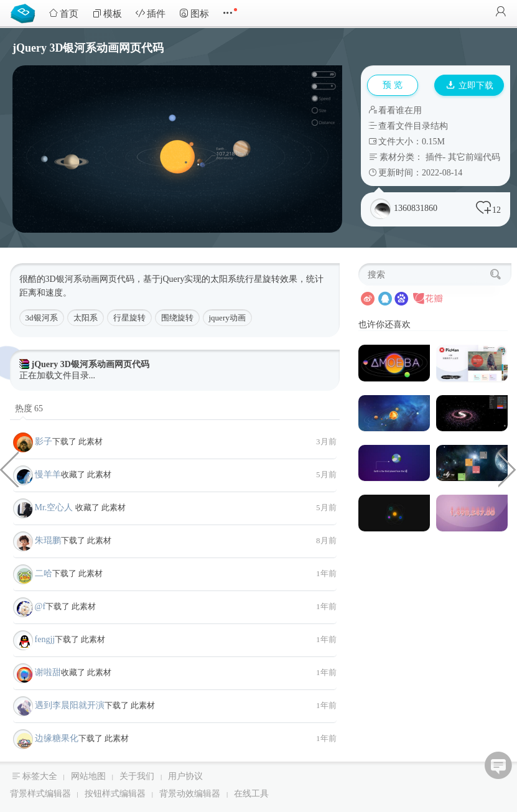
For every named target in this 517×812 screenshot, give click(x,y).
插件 (151, 13)
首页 (63, 13)
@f (40, 606)
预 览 (393, 85)
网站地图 (88, 776)
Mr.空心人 (55, 507)
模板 (107, 13)
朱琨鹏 (48, 540)
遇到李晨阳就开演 (70, 705)
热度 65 (29, 408)
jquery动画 (227, 318)
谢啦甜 (48, 672)
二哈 (44, 573)
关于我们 (137, 776)
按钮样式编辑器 (115, 794)
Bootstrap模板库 (26, 12)
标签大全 (40, 776)
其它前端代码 (474, 157)
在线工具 (251, 794)
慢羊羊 (48, 474)
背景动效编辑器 (190, 794)
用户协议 (185, 776)
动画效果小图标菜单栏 (9, 469)
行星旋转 (129, 318)
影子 (44, 441)
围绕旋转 (177, 318)
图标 (194, 13)
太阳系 (86, 318)
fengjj (45, 639)
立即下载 (470, 86)
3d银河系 (42, 318)
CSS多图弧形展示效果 (508, 469)
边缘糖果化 (57, 738)
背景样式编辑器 (40, 794)
